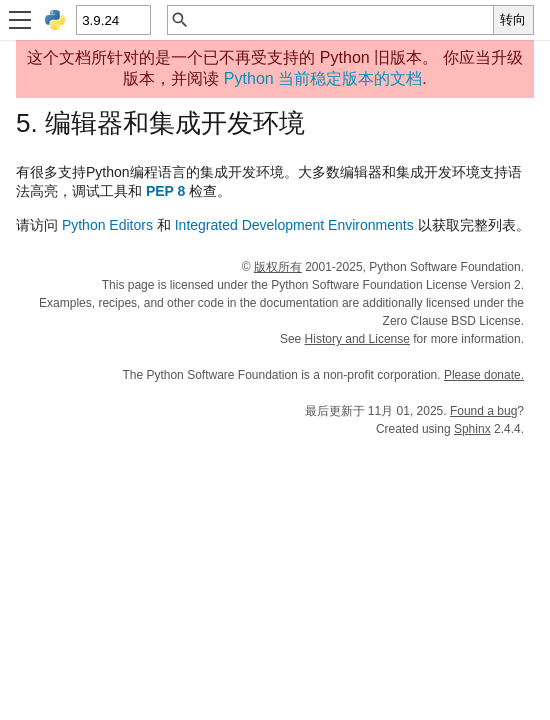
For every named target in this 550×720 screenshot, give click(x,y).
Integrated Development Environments (294, 225)
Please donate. (484, 375)
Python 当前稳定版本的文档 (323, 78)
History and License (357, 339)
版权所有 (278, 267)
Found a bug (483, 411)
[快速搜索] (341, 20)
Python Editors (107, 225)
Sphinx (472, 429)
